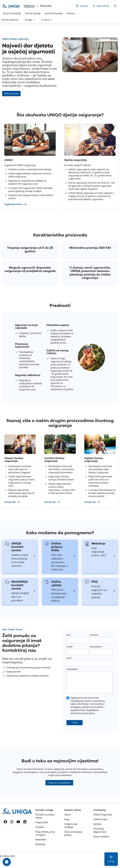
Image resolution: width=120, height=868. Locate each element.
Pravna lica (46, 6)
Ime (69, 635)
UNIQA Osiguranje (103, 815)
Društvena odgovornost (100, 830)
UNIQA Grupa (100, 819)
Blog (67, 819)
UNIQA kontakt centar (17, 547)
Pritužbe (40, 827)
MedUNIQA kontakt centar (20, 585)
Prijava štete (42, 822)
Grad (69, 658)
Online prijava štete (57, 547)
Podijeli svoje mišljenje (71, 826)
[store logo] (11, 6)
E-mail (70, 647)
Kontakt (82, 6)
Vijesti (67, 815)
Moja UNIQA (101, 6)
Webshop (98, 543)
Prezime (94, 635)
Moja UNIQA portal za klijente (45, 833)
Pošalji (75, 723)
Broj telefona (96, 647)
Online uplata (56, 583)
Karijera (97, 824)
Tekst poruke (72, 669)
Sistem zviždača (101, 837)
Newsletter (41, 840)
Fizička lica (29, 6)
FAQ (95, 582)
